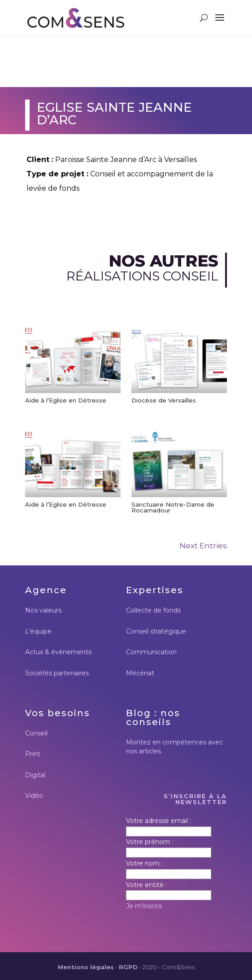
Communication (151, 652)
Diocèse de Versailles (164, 400)
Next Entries (203, 546)
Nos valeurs (43, 610)
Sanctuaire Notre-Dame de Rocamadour (173, 507)
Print (33, 754)
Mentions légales (86, 967)
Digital (35, 775)
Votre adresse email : (159, 821)
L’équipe (38, 631)
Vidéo (34, 796)
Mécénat (140, 673)
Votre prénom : (150, 842)
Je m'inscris (144, 906)
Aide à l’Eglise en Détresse (66, 400)
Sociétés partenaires (57, 673)
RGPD (128, 967)
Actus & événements (58, 652)
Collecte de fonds (153, 610)
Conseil (36, 733)
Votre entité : (146, 885)
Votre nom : (144, 863)
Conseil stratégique (156, 631)
